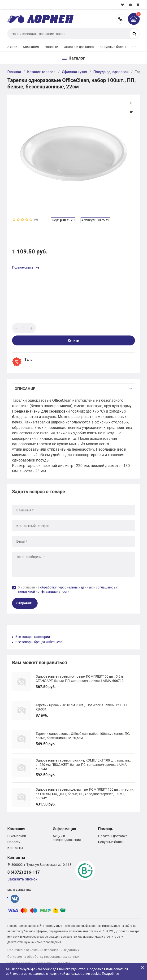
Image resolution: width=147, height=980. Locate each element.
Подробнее (110, 974)
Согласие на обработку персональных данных (43, 957)
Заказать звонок (22, 879)
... (134, 46)
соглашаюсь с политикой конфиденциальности (68, 589)
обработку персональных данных (66, 587)
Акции (12, 47)
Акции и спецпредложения (67, 838)
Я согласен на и (68, 589)
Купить (73, 340)
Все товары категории (33, 637)
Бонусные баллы (113, 47)
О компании (17, 836)
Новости (51, 47)
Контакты (15, 848)
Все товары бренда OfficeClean (39, 642)
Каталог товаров (41, 72)
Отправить (25, 603)
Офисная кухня (74, 72)
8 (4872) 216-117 (120, 19)
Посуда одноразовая (111, 72)
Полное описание (26, 267)
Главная (14, 72)
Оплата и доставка (79, 47)
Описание (25, 389)
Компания (31, 47)
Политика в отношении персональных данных (43, 950)
